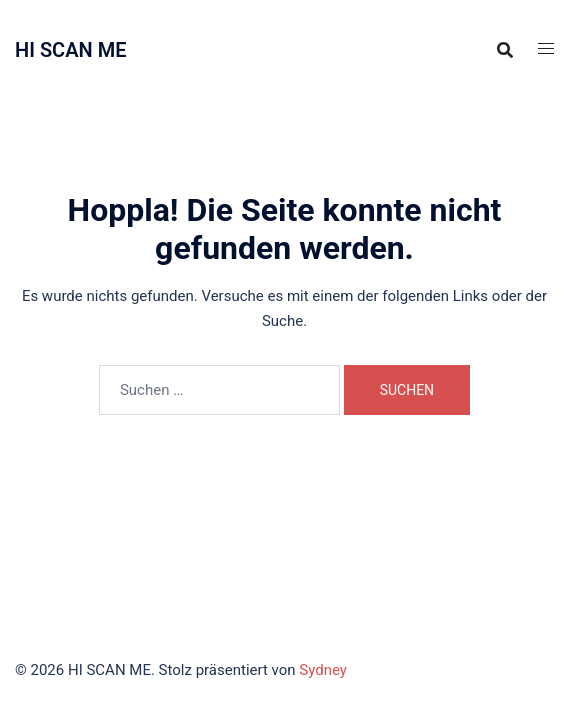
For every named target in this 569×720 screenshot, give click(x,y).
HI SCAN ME (70, 50)
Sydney (323, 670)
